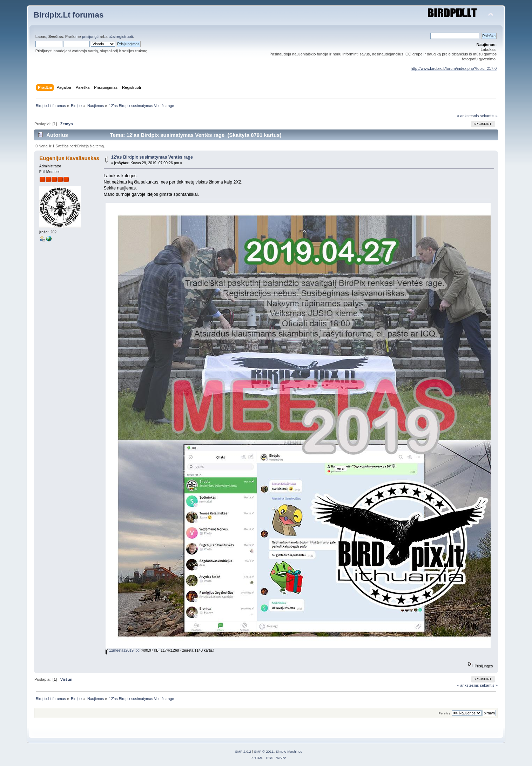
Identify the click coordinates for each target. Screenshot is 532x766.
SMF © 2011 (264, 751)
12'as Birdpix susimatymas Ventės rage (152, 157)
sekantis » (489, 116)
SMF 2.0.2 (243, 751)
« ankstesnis (468, 116)
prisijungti (90, 36)
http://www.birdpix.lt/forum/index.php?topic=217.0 (454, 68)
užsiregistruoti (121, 36)
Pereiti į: (444, 713)
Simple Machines (289, 751)
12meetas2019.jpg (123, 650)
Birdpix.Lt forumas (69, 15)
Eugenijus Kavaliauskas (69, 158)
